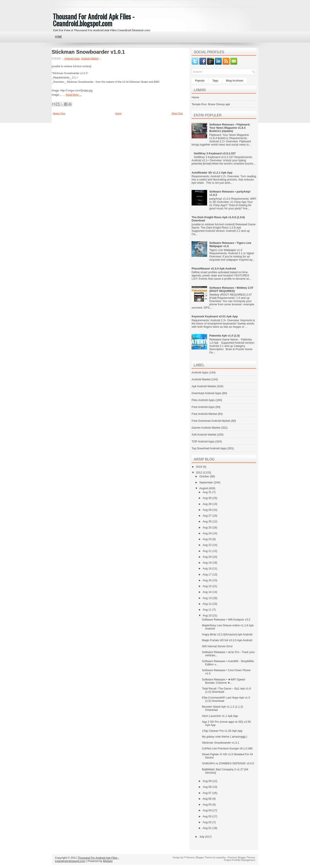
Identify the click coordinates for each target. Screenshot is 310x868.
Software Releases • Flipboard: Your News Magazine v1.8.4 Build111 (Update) (230, 128)
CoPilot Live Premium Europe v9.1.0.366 (227, 748)
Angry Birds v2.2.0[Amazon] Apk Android (227, 634)
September (207, 482)
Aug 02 (207, 822)
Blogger (108, 861)
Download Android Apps (206, 393)
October (205, 476)
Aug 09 (207, 781)
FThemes (189, 857)
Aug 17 (207, 574)
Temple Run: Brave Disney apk (211, 104)
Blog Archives (235, 81)
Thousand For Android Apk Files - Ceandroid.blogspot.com (94, 20)
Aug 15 (207, 586)
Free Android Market (204, 414)
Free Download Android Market (211, 421)
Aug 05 (207, 805)
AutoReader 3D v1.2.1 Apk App (212, 173)
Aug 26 (207, 521)
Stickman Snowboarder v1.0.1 (88, 52)
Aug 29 (207, 504)
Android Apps (72, 59)
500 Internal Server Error (217, 646)
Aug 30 (207, 498)
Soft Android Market (204, 435)
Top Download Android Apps (209, 448)
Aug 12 (207, 604)
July (202, 837)
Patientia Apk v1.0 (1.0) (224, 336)
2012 (199, 472)
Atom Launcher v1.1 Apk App (220, 716)
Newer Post (59, 113)
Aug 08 (207, 787)
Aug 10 (207, 615)
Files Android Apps (203, 400)
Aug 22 (207, 545)
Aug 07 (207, 793)
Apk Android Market (204, 386)
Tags (215, 81)
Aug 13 (207, 598)
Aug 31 (207, 492)
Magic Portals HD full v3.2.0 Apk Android (227, 640)
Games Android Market (206, 428)
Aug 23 (207, 539)
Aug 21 (207, 551)
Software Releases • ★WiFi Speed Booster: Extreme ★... (223, 681)
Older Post (177, 113)
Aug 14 (207, 592)
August (204, 488)
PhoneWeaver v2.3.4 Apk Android (214, 269)
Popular (200, 81)
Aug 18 (207, 568)
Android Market (90, 59)
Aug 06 (207, 799)
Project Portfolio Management (239, 860)
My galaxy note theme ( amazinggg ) (225, 737)
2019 (199, 467)
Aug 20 (207, 557)
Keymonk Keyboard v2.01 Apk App (215, 316)
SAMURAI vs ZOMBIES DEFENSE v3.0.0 (228, 763)
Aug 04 (207, 810)
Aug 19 (207, 563)
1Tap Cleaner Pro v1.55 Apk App (222, 731)
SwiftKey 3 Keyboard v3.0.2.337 (215, 153)
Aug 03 (207, 816)
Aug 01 (207, 828)
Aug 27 (207, 516)
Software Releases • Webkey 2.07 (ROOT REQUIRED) (231, 289)
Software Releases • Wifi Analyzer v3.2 (226, 620)
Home (58, 37)
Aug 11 (207, 610)
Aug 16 (207, 580)
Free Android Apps (203, 407)
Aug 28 (207, 510)
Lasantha (221, 857)
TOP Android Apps (203, 441)
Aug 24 (207, 533)
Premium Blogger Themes (241, 857)
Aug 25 (207, 527)
